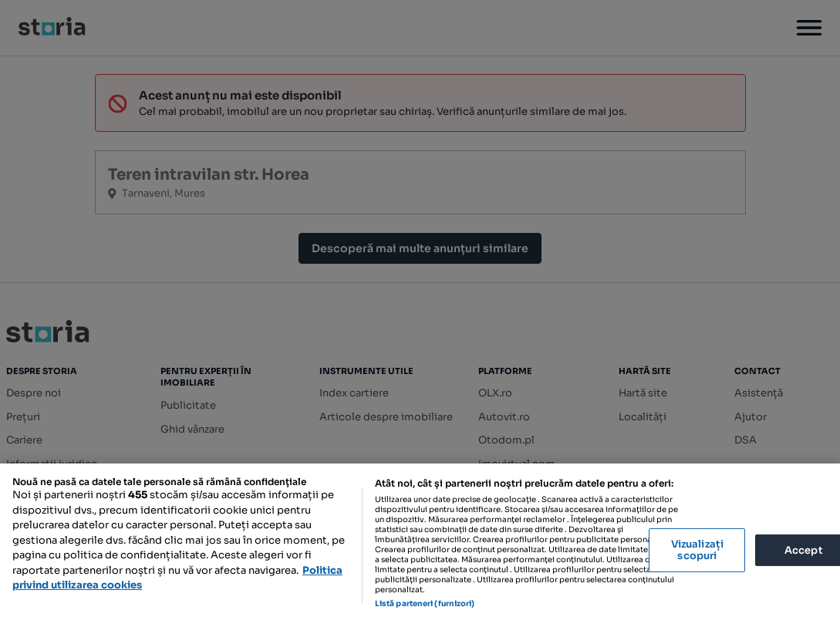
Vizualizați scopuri (697, 550)
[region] (420, 545)
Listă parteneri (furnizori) (425, 603)
